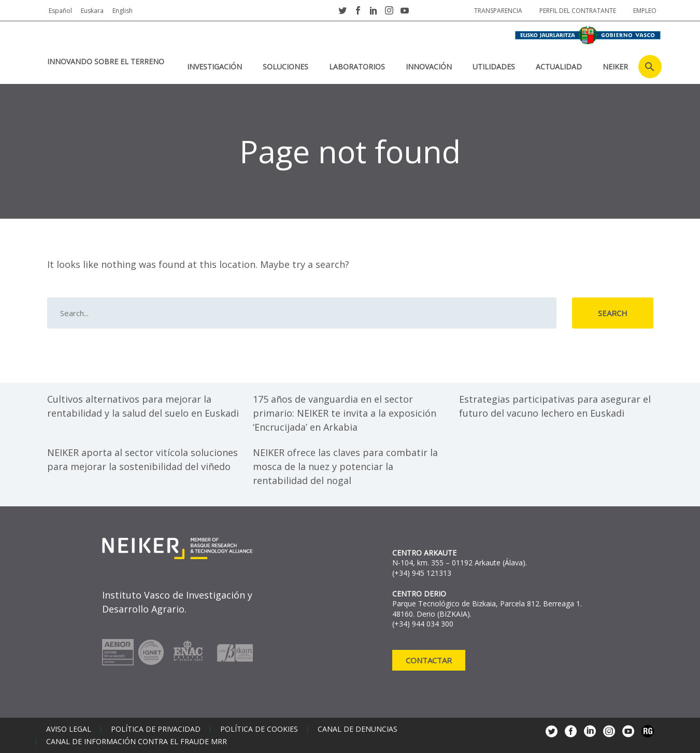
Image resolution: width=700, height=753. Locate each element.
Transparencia (498, 11)
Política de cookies (259, 729)
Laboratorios (357, 67)
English (123, 11)
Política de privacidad (156, 729)
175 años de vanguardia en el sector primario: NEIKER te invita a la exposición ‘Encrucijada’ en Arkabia (345, 413)
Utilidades (494, 67)
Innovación (429, 67)
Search (613, 313)
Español (60, 11)
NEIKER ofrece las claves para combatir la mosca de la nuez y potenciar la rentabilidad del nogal (345, 466)
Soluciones (285, 67)
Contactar (429, 660)
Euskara (92, 11)
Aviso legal (69, 729)
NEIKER (615, 67)
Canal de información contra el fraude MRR (137, 742)
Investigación (215, 67)
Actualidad (559, 67)
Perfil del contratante (578, 11)
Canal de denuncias (358, 729)
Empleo (645, 11)
